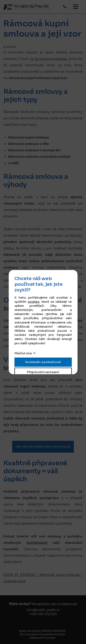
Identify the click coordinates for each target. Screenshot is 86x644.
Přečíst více (23, 353)
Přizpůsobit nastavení (43, 372)
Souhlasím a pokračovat (43, 362)
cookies (34, 302)
